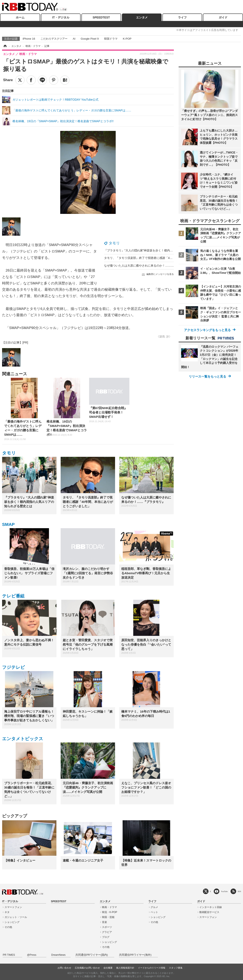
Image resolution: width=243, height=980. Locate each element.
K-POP (127, 39)
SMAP (8, 524)
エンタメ (142, 17)
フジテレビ (13, 667)
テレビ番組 (13, 596)
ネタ (7, 912)
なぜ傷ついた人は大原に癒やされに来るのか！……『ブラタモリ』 (148, 266)
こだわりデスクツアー (54, 39)
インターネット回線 (211, 907)
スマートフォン (13, 907)
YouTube (224, 891)
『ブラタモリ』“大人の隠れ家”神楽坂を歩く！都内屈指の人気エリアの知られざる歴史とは (163, 250)
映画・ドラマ (109, 907)
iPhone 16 (29, 39)
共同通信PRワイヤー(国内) (92, 955)
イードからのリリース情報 (152, 968)
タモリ (114, 243)
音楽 (104, 922)
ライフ (182, 17)
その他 (8, 927)
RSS (239, 891)
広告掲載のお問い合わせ (87, 968)
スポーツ (107, 927)
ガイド (223, 17)
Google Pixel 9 (90, 39)
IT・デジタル (61, 17)
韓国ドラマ (111, 39)
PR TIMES (9, 955)
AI (74, 39)
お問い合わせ (64, 968)
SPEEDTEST (101, 17)
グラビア (107, 932)
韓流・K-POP (110, 912)
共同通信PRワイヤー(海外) (135, 955)
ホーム (20, 17)
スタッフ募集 (176, 968)
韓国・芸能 (108, 917)
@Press (32, 955)
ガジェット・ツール (16, 917)
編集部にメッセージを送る (160, 274)
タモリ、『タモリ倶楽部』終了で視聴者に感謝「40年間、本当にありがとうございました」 (164, 258)
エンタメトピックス (23, 739)
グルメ (154, 907)
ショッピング (12, 922)
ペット (154, 912)
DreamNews (58, 955)
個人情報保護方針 (125, 968)
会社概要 (108, 968)
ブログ (106, 937)
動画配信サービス (209, 912)
